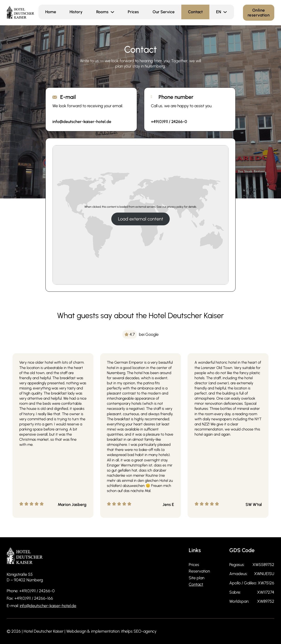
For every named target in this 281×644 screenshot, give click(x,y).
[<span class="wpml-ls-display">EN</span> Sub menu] (228, 12)
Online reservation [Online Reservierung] (259, 13)
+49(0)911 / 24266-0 (37, 591)
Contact (195, 12)
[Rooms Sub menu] (115, 12)
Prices (133, 12)
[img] (140, 334)
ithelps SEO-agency (139, 631)
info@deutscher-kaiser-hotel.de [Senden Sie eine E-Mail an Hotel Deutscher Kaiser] (82, 121)
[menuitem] (219, 12)
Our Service (164, 12)
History (76, 12)
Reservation (199, 571)
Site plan (196, 578)
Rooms (102, 12)
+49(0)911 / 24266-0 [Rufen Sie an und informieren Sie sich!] (169, 121)
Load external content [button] (141, 219)
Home (51, 12)
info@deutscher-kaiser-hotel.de (48, 606)
